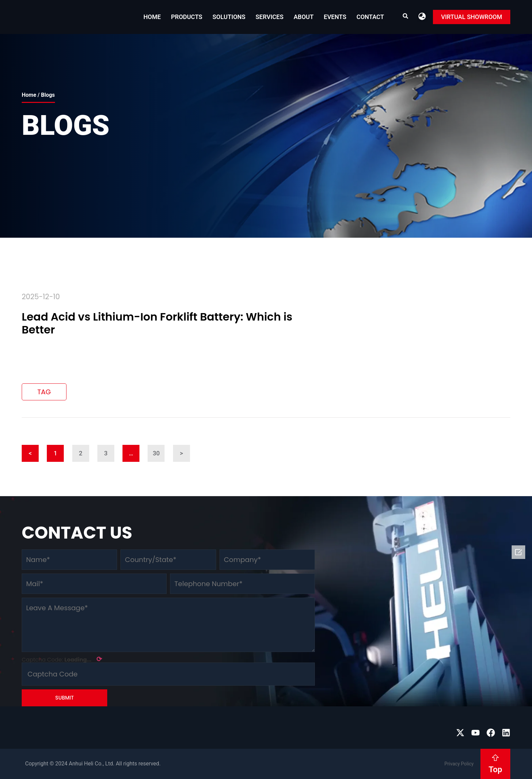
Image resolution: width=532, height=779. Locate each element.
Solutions (229, 17)
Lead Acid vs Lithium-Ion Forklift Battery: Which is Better (157, 323)
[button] (422, 16)
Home (152, 17)
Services (269, 17)
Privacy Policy (459, 764)
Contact (370, 17)
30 (158, 451)
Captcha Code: (62, 659)
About (303, 17)
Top (495, 769)
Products (187, 17)
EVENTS (335, 17)
